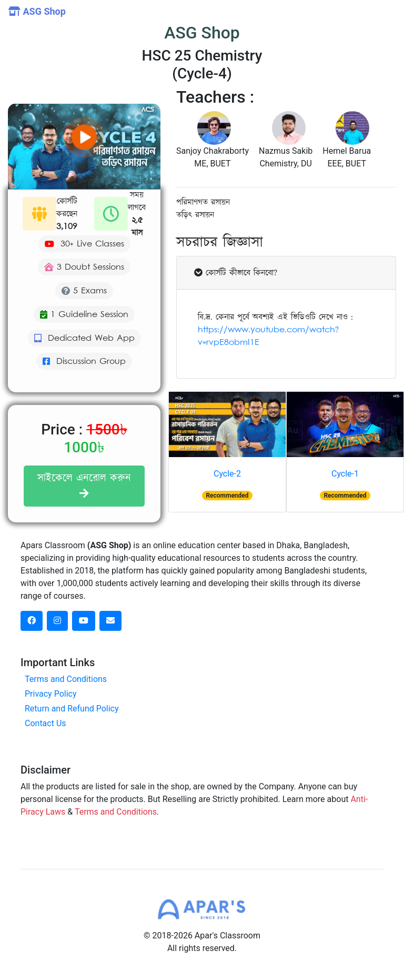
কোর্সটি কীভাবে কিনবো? (236, 273)
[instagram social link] (57, 621)
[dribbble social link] (84, 621)
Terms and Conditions (66, 679)
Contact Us (46, 723)
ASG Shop (37, 11)
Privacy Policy (51, 694)
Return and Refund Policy (72, 709)
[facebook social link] (32, 621)
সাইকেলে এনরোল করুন (84, 485)
